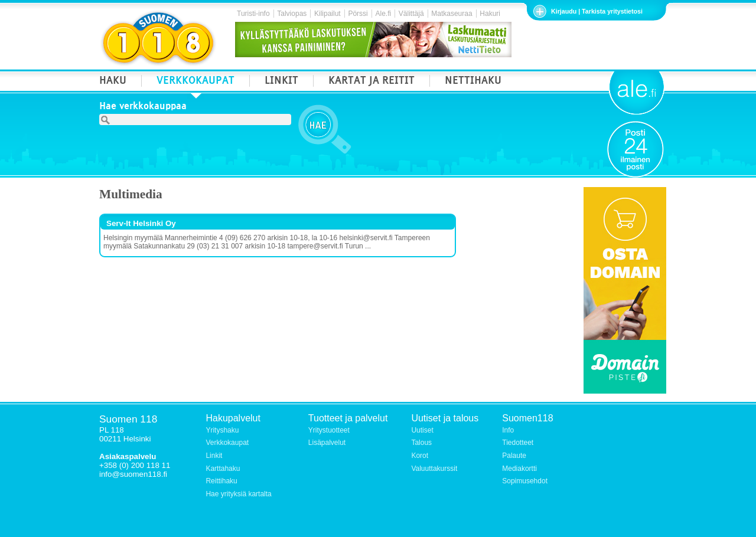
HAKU (113, 82)
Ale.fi (383, 14)
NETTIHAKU (473, 82)
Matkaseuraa (452, 14)
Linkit (214, 456)
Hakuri (490, 14)
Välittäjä (411, 14)
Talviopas (292, 14)
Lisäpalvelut (327, 443)
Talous (421, 443)
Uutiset (422, 430)
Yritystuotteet (329, 430)
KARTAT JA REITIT (372, 82)
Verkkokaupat (227, 443)
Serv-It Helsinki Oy (141, 223)
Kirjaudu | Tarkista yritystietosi (597, 11)
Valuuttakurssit (434, 469)
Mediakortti (519, 469)
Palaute (514, 456)
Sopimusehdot (525, 481)
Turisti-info (253, 14)
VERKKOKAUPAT (195, 82)
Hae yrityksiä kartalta (238, 494)
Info (508, 430)
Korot (420, 456)
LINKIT (281, 82)
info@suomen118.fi (133, 474)
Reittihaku (221, 481)
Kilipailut (328, 14)
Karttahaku (223, 469)
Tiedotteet (518, 443)
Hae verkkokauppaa (143, 107)
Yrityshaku (222, 430)
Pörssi (358, 14)
